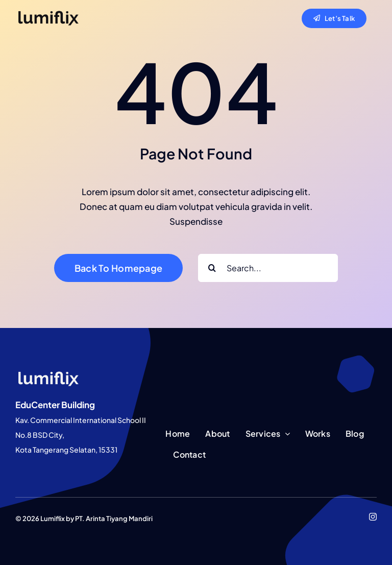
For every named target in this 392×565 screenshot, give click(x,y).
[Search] (212, 268)
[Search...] (268, 268)
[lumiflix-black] (48, 13)
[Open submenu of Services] (285, 434)
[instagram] (373, 517)
